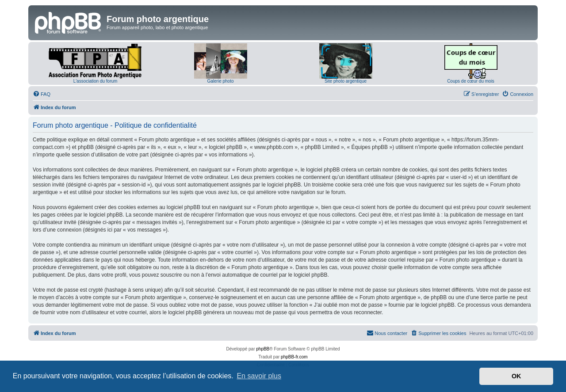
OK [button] (516, 376)
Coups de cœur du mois (471, 81)
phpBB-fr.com (294, 357)
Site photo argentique (346, 81)
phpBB (263, 349)
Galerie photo (220, 81)
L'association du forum (96, 81)
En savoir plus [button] (259, 376)
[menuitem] (42, 94)
